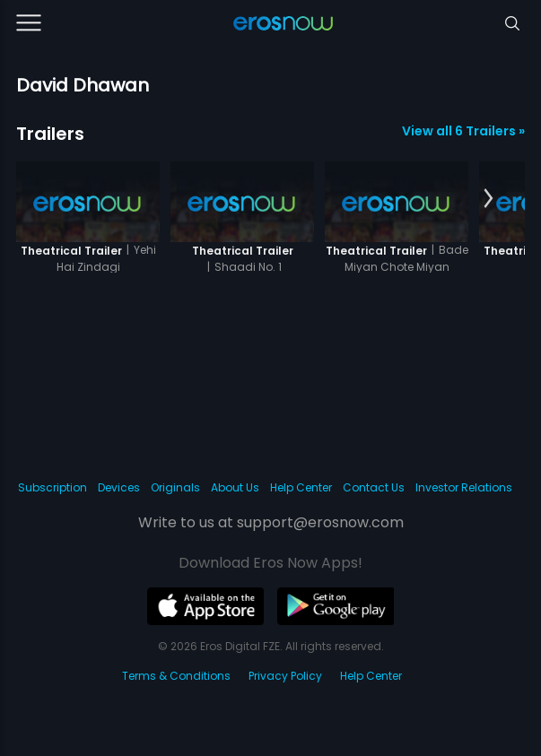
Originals (175, 487)
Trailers (50, 134)
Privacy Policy (285, 676)
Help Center (301, 487)
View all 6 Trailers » (463, 131)
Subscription (52, 487)
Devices (119, 487)
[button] (489, 199)
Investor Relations (464, 487)
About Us (235, 487)
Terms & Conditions (176, 676)
